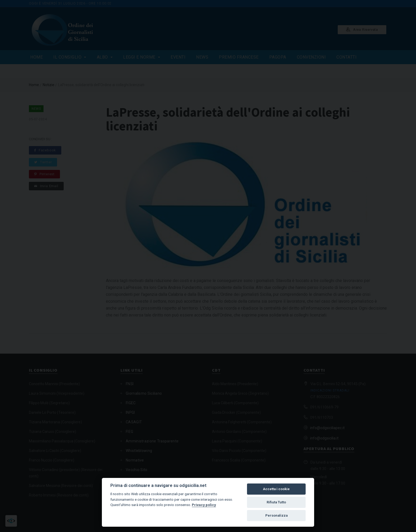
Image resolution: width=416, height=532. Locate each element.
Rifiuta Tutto (276, 502)
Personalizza (276, 515)
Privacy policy (204, 505)
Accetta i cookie (276, 489)
